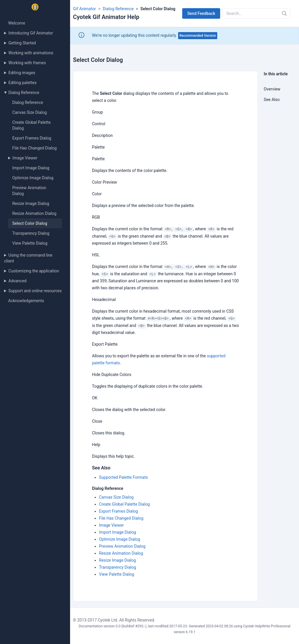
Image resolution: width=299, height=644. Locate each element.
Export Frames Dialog (32, 138)
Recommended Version (198, 36)
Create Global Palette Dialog (124, 504)
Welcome (17, 23)
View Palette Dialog (30, 243)
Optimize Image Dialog (33, 178)
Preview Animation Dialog (122, 546)
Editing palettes (22, 83)
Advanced (18, 281)
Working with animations (31, 53)
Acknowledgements (26, 301)
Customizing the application (34, 271)
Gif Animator (85, 9)
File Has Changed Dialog (34, 148)
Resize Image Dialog (31, 203)
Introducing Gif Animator (31, 33)
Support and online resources (35, 291)
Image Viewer (25, 158)
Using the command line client (28, 258)
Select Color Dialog (30, 223)
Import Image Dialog (31, 168)
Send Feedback (201, 13)
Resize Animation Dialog (34, 213)
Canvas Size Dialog (29, 112)
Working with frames (27, 63)
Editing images (22, 73)
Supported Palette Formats (123, 477)
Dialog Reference (24, 93)
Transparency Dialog (31, 233)
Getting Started (22, 43)
